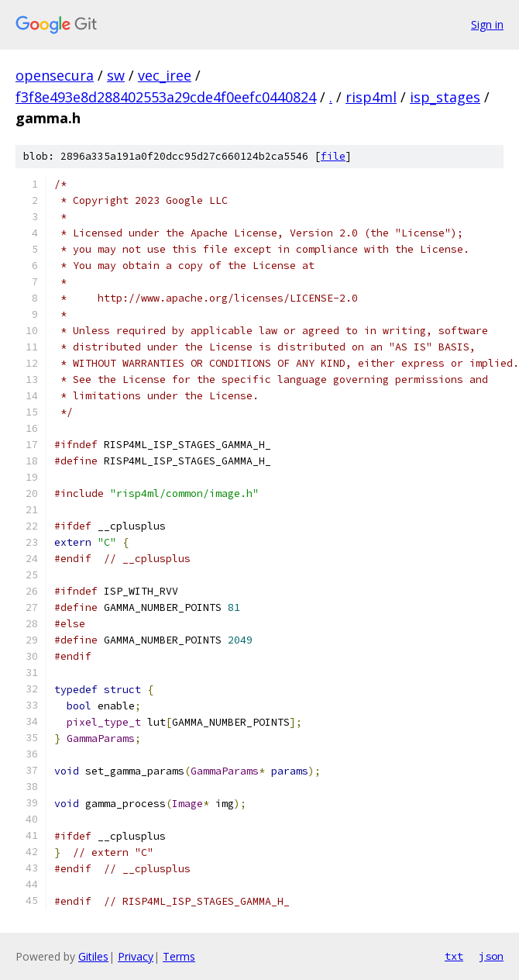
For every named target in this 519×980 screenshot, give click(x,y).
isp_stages (445, 97)
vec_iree (165, 75)
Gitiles (93, 956)
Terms (179, 956)
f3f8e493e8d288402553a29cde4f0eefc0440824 (166, 97)
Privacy (136, 956)
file (333, 156)
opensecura (55, 75)
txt (454, 956)
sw (116, 75)
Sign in (487, 24)
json (491, 956)
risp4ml (371, 97)
